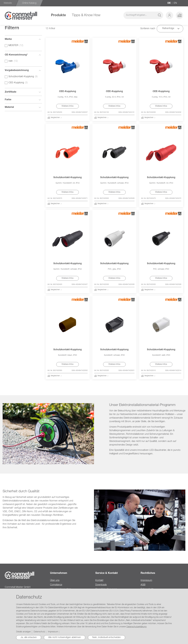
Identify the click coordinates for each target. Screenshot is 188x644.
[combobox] (143, 15)
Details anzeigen (23, 632)
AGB (143, 585)
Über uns (55, 580)
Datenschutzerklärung (136, 627)
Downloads (101, 585)
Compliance (56, 585)
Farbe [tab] (8, 100)
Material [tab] (9, 107)
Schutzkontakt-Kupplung (68, 178)
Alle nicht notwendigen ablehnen (65, 638)
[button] (169, 15)
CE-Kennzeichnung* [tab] (16, 55)
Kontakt (99, 580)
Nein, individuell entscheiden (107, 638)
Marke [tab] (8, 39)
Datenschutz (39, 632)
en (175, 3)
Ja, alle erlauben (29, 638)
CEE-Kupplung (68, 92)
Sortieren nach (148, 29)
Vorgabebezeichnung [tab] (17, 70)
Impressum (146, 580)
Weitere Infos (68, 106)
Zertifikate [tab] (11, 92)
